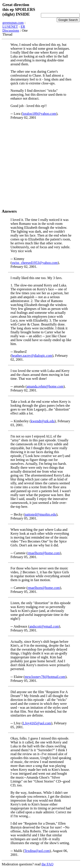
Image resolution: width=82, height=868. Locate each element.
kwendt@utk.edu (43, 421)
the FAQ (47, 864)
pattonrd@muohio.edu (40, 514)
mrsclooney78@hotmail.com (45, 677)
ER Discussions (14, 29)
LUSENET (10, 27)
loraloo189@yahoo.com (39, 114)
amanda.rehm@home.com (45, 386)
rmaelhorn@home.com (44, 553)
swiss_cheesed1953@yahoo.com (35, 263)
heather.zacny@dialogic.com (32, 356)
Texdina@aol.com (37, 851)
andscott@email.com (44, 626)
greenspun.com (13, 23)
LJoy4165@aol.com (37, 723)
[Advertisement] (41, 164)
